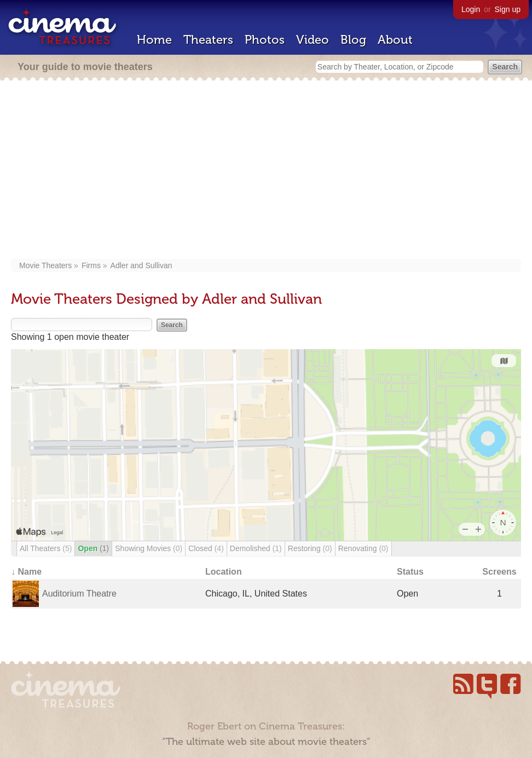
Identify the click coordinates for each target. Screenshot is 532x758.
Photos (265, 40)
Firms (91, 265)
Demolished (256, 548)
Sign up (508, 9)
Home (154, 40)
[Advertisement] (266, 171)
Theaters (208, 40)
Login (471, 9)
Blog (353, 40)
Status (410, 572)
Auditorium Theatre (79, 594)
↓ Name (26, 572)
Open (93, 548)
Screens (499, 572)
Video (313, 40)
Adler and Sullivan (141, 265)
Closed (206, 548)
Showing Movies (149, 548)
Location (224, 572)
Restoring (310, 548)
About (395, 40)
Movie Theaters (45, 265)
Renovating (363, 548)
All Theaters (46, 548)
